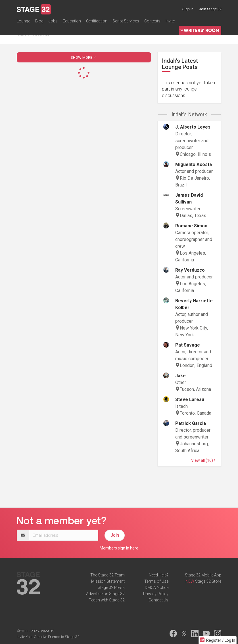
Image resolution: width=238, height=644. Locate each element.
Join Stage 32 (210, 9)
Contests (152, 21)
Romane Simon (191, 226)
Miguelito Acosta (194, 164)
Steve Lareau (190, 399)
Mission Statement (108, 581)
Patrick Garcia (191, 423)
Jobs (53, 21)
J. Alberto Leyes (193, 127)
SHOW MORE (84, 57)
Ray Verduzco (190, 270)
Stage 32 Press (111, 588)
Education (72, 21)
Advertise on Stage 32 (105, 594)
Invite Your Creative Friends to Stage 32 (48, 637)
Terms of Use (156, 581)
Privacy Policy (156, 594)
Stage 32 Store (208, 581)
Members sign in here (119, 548)
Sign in (188, 9)
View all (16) (203, 460)
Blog (39, 21)
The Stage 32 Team (107, 575)
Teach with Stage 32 (107, 600)
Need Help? (159, 575)
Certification (97, 21)
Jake (180, 376)
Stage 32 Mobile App (203, 575)
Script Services (126, 21)
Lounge (23, 21)
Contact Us (158, 600)
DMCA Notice (157, 588)
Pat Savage (188, 345)
